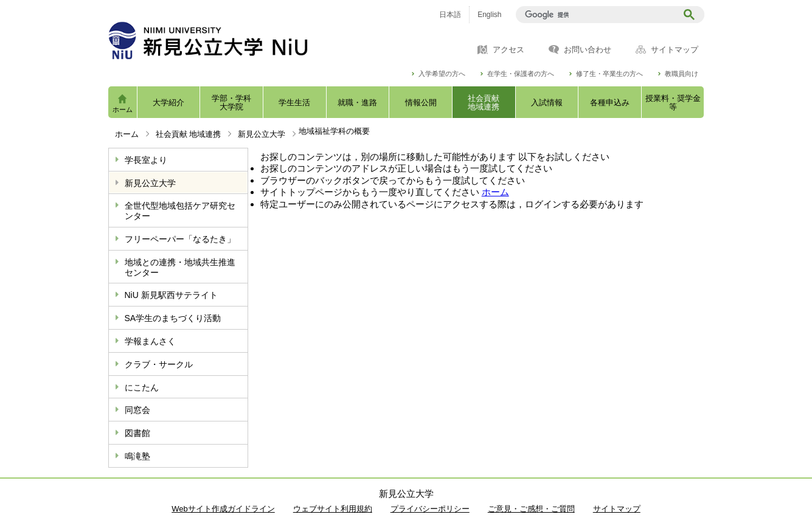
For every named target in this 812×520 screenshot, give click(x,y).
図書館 (137, 433)
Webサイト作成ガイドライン (223, 509)
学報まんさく (150, 341)
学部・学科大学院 (231, 102)
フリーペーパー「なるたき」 (180, 239)
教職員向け (682, 74)
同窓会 (137, 410)
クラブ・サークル (159, 364)
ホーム (123, 109)
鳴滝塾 (137, 456)
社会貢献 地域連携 (189, 134)
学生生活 (294, 102)
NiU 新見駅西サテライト (171, 295)
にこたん (142, 387)
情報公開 (421, 102)
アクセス (508, 50)
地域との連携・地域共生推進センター (180, 267)
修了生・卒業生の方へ (609, 74)
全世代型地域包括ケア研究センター (180, 211)
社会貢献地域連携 (484, 102)
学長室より (146, 160)
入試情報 (547, 102)
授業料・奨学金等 (673, 102)
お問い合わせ (588, 50)
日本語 (450, 15)
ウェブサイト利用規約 (333, 509)
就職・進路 (357, 102)
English (489, 15)
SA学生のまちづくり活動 (173, 318)
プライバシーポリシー (430, 509)
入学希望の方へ (442, 74)
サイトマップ (675, 50)
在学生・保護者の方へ (521, 74)
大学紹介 (168, 102)
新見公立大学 (262, 134)
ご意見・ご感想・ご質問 (531, 509)
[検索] (598, 15)
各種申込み (610, 102)
